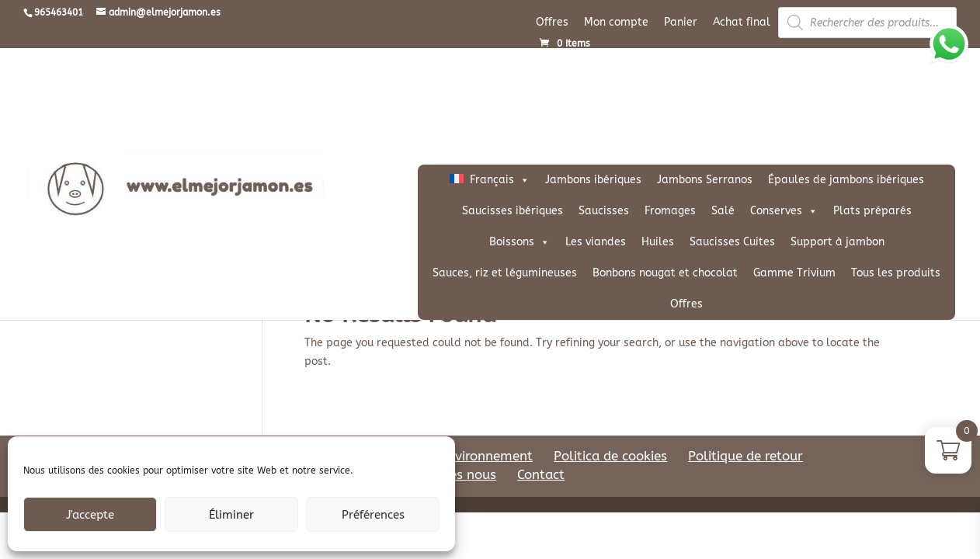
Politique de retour (745, 456)
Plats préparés (872, 211)
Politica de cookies (610, 456)
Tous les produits (896, 273)
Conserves (784, 211)
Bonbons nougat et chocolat (665, 273)
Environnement (487, 456)
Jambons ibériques (593, 180)
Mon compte (616, 22)
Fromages (670, 211)
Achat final (742, 22)
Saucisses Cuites (732, 242)
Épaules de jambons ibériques (846, 180)
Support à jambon (838, 242)
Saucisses (604, 211)
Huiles (658, 242)
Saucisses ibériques (513, 211)
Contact (541, 474)
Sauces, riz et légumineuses (505, 273)
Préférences (373, 515)
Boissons (520, 242)
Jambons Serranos (705, 180)
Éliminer (231, 515)
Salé (723, 211)
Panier (681, 22)
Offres (552, 22)
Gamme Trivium (794, 273)
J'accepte (90, 515)
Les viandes (596, 242)
